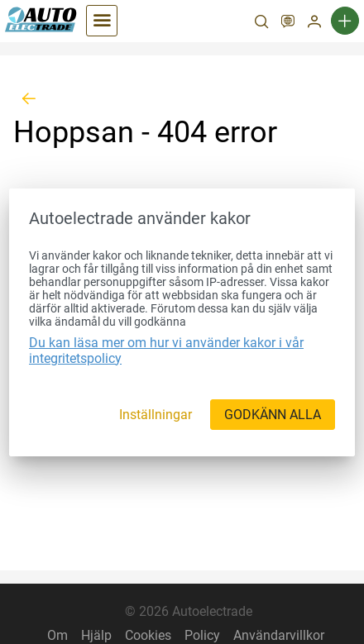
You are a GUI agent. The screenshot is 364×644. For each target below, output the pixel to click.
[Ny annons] (345, 21)
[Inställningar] (156, 415)
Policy (202, 635)
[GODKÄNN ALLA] (273, 415)
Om (57, 635)
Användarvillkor (279, 635)
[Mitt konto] (314, 23)
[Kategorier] (102, 21)
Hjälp (96, 635)
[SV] (288, 23)
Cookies (148, 635)
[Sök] (261, 23)
